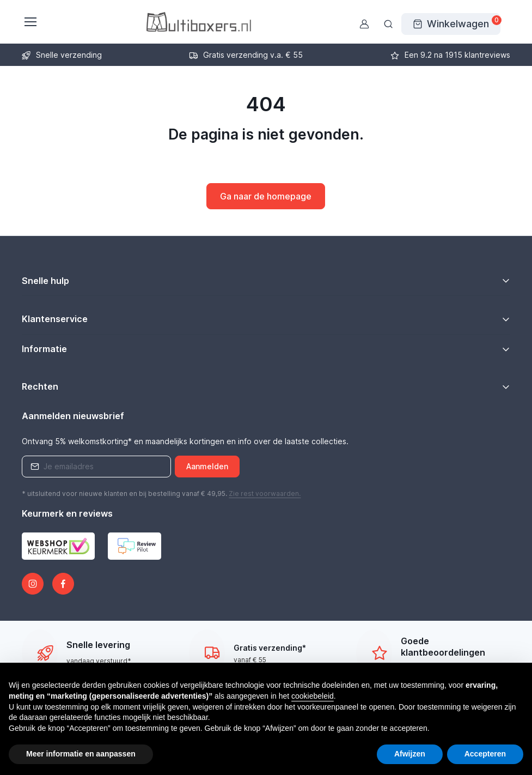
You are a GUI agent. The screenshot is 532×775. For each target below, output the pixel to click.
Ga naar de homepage (266, 196)
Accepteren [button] (485, 754)
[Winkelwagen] (451, 24)
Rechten (40, 386)
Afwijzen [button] (410, 754)
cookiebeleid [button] (313, 696)
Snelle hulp (45, 281)
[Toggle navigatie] (30, 22)
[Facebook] (63, 584)
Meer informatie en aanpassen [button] (81, 754)
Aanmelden (207, 466)
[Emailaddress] (96, 467)
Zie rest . (265, 494)
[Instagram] (33, 584)
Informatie (44, 349)
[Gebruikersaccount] (364, 24)
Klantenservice (55, 319)
